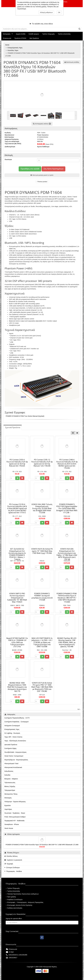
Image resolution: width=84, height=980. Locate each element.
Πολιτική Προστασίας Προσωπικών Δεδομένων (22, 894)
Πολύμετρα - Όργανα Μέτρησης (15, 802)
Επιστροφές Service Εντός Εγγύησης (19, 905)
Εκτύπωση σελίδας (72, 62)
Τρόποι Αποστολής (13, 891)
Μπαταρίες (8, 798)
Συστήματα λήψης (10, 748)
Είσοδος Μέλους (11, 856)
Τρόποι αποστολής (64, 34)
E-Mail (10, 952)
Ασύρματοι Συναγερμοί (12, 726)
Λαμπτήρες (8, 809)
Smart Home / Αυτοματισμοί (14, 756)
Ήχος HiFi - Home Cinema (13, 737)
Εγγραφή (9, 864)
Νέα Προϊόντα (34, 38)
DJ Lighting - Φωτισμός (12, 733)
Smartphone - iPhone (12, 824)
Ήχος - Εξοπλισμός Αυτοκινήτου (15, 741)
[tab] (13, 427)
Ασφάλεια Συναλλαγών (14, 900)
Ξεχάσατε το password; (13, 860)
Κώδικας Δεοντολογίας (14, 908)
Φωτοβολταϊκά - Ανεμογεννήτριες (16, 752)
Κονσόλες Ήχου (13, 50)
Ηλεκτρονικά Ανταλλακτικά (13, 767)
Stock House (9, 828)
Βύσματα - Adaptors (11, 779)
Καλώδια (7, 775)
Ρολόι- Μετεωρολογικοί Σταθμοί (15, 817)
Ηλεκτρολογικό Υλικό (11, 764)
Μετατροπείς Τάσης (11, 794)
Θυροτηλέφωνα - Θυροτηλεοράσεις (16, 760)
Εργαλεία (8, 805)
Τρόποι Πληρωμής (13, 888)
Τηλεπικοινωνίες (10, 783)
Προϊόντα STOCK (20, 38)
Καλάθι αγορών (34, 34)
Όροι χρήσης (11, 897)
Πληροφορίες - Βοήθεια (14, 871)
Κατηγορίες (7, 34)
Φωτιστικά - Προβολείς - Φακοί (15, 813)
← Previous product (42, 182)
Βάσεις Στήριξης (10, 786)
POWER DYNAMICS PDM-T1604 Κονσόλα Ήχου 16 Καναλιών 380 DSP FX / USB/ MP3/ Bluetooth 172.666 (42, 845)
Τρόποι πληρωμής (48, 34)
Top (79, 709)
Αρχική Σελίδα (21, 34)
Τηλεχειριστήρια (10, 790)
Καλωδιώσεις (9, 771)
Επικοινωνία (7, 38)
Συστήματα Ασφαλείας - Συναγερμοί (16, 722)
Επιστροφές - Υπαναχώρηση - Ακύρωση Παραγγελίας (25, 902)
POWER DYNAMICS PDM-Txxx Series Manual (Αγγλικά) (25, 416)
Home (7, 45)
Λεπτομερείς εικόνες (42, 124)
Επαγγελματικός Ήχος (15, 48)
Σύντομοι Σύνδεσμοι (13, 868)
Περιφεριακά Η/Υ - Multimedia (14, 821)
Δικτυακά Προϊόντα (11, 745)
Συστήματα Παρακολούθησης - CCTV (17, 718)
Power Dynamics (43, 135)
